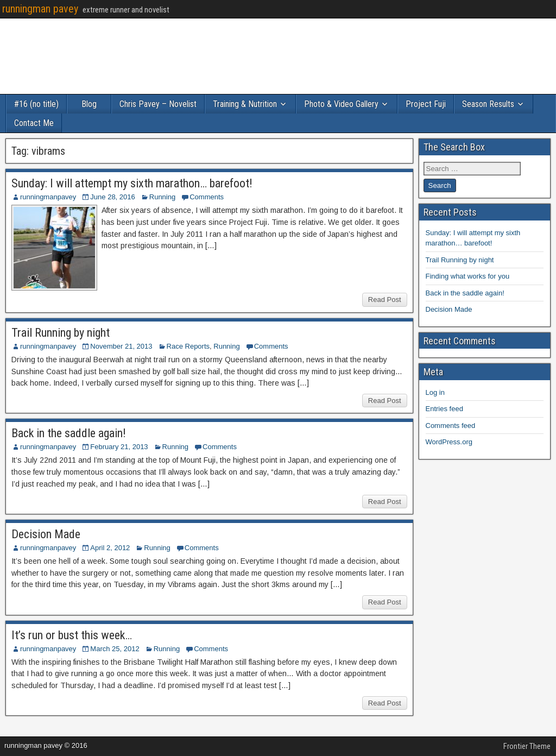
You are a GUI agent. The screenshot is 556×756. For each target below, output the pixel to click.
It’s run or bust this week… (72, 635)
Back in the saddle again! (69, 433)
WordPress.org (449, 442)
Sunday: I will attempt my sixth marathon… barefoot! (132, 183)
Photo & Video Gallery (341, 104)
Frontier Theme (527, 746)
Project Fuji (426, 104)
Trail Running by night (61, 333)
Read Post (385, 300)
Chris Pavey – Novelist (158, 104)
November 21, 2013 (121, 346)
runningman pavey (40, 9)
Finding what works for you (468, 276)
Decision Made (46, 534)
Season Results (488, 104)
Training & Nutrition (245, 104)
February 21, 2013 (119, 447)
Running (162, 197)
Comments (207, 197)
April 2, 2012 (110, 548)
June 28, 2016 (112, 197)
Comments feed (451, 426)
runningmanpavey (48, 197)
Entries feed (444, 409)
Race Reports (188, 346)
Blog (89, 104)
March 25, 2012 (115, 649)
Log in (435, 392)
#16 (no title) (36, 104)
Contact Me (34, 123)
